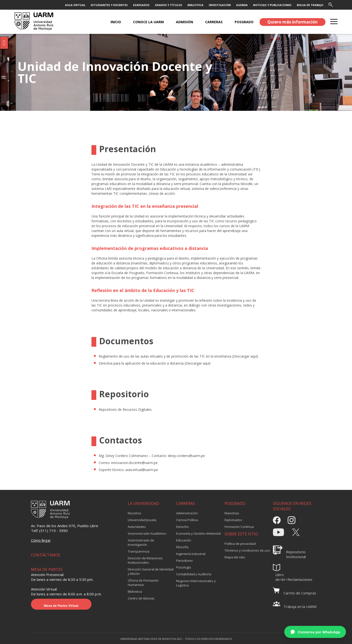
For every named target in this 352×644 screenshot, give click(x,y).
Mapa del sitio (235, 557)
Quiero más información (292, 22)
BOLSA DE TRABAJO (310, 5)
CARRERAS (214, 22)
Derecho (182, 527)
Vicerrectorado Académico (147, 533)
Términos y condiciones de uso (247, 550)
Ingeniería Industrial (191, 554)
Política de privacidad (240, 544)
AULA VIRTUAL (75, 5)
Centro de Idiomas (141, 598)
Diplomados (233, 520)
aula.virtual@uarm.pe (142, 470)
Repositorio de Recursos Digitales (125, 409)
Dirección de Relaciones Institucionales (145, 560)
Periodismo (184, 561)
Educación (184, 540)
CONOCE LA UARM (148, 22)
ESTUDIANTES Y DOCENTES (109, 5)
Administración (187, 513)
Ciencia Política (187, 520)
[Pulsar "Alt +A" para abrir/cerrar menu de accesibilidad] (4, 43)
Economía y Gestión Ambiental (198, 533)
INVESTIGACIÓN (220, 5)
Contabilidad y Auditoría (194, 574)
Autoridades (137, 527)
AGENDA (242, 5)
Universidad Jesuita (142, 520)
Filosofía (182, 547)
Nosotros (135, 513)
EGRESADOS (141, 5)
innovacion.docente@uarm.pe (135, 463)
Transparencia (139, 551)
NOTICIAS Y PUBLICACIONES (272, 5)
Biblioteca (135, 592)
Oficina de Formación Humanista (143, 583)
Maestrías (232, 513)
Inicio (116, 22)
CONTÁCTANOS (46, 555)
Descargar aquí (245, 356)
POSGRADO (244, 22)
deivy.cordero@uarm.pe (186, 456)
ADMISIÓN (184, 22)
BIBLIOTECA (195, 5)
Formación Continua (239, 527)
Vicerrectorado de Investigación (141, 542)
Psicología (183, 567)
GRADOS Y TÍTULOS (169, 5)
